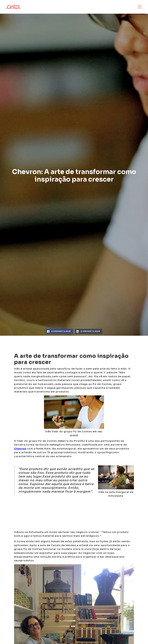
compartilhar (61, 331)
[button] (139, 7)
